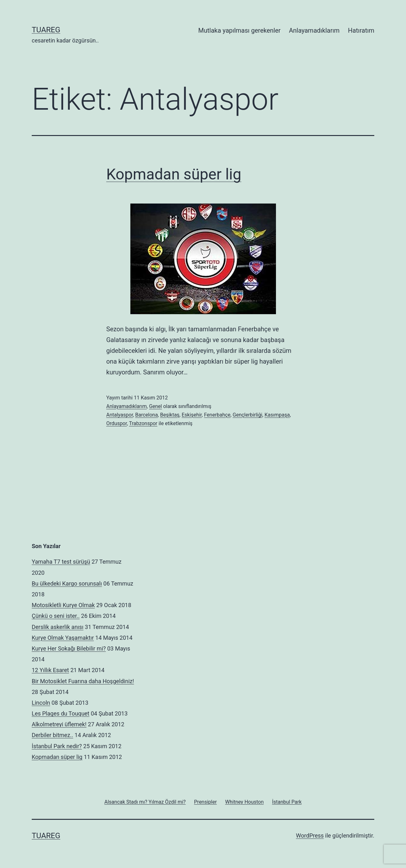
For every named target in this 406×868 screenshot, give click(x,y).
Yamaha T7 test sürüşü (61, 562)
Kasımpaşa (277, 415)
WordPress (310, 836)
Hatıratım (361, 30)
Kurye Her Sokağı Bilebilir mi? (69, 648)
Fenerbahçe (217, 415)
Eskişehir (192, 415)
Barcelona (146, 415)
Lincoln (41, 703)
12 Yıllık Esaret (50, 670)
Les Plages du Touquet (61, 713)
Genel (156, 406)
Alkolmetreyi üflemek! (59, 724)
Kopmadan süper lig (174, 174)
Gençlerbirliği (248, 415)
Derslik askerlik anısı (58, 627)
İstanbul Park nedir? (57, 746)
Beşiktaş (170, 415)
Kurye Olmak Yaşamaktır (63, 638)
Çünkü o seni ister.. (56, 616)
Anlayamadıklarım (314, 30)
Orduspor (117, 423)
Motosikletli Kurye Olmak (63, 605)
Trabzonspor (143, 423)
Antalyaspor (120, 415)
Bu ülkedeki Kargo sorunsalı (67, 583)
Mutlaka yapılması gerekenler (239, 30)
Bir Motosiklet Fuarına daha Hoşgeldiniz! (83, 681)
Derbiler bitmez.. (52, 735)
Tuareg (46, 30)
